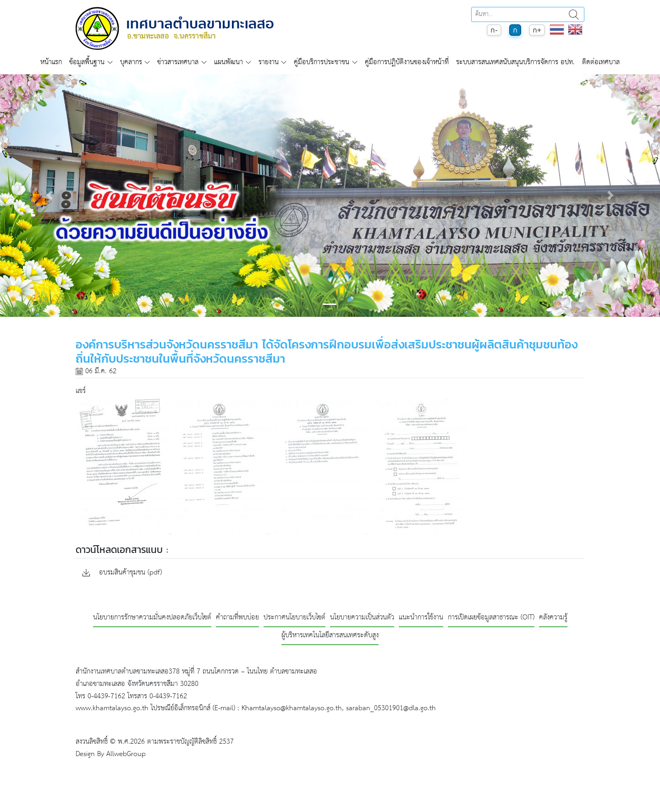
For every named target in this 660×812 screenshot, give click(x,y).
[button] (49, 196)
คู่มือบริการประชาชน (322, 62)
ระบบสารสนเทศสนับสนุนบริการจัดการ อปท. (515, 62)
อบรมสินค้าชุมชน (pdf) (122, 573)
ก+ (537, 30)
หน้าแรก (51, 62)
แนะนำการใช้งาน (421, 618)
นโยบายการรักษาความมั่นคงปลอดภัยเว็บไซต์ (152, 618)
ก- (494, 30)
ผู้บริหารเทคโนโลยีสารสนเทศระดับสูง (330, 636)
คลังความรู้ (553, 618)
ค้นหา (574, 14)
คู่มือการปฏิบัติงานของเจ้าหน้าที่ (407, 62)
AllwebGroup (126, 754)
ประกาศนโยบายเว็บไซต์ (294, 618)
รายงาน (269, 62)
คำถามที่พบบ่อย (237, 618)
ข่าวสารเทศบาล (178, 62)
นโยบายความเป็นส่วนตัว (362, 618)
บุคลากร (131, 62)
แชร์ (81, 391)
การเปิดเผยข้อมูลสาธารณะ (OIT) (491, 618)
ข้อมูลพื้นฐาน (87, 62)
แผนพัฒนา (228, 62)
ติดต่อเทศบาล (601, 62)
